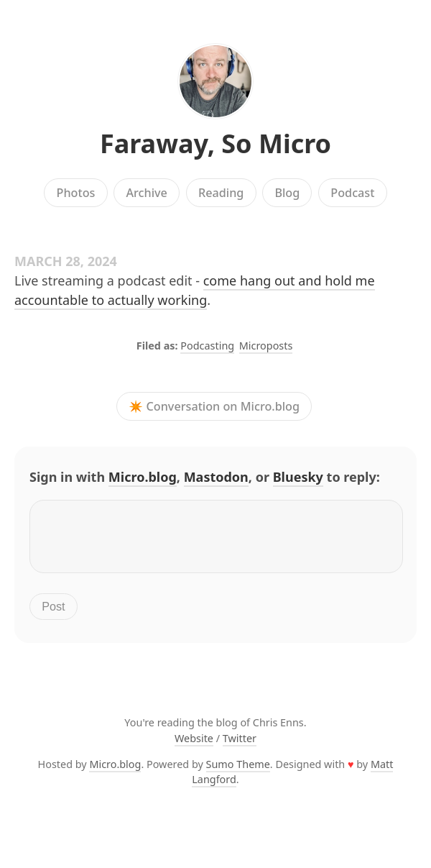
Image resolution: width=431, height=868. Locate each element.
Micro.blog (143, 477)
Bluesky (298, 477)
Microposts (266, 346)
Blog (287, 193)
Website (194, 747)
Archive (146, 193)
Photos (76, 193)
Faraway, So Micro (215, 143)
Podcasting (207, 346)
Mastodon (216, 477)
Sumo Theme (238, 773)
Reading (221, 193)
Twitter (240, 747)
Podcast (352, 193)
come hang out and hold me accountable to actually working (195, 290)
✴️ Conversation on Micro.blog (214, 406)
